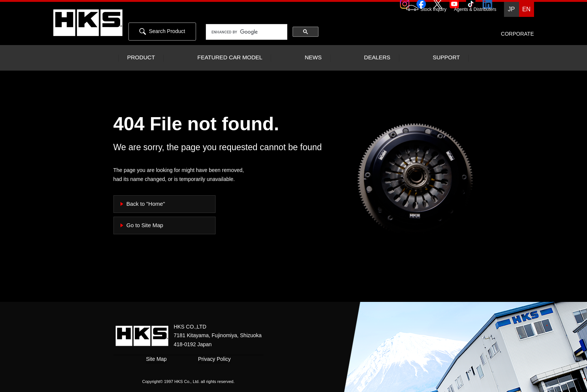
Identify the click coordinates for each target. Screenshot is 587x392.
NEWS (313, 57)
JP (511, 9)
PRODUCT (141, 57)
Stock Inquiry (423, 9)
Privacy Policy (214, 359)
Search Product (162, 32)
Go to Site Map (145, 225)
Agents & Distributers (475, 9)
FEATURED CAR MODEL (230, 57)
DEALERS (377, 57)
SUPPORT (446, 57)
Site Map (156, 359)
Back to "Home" (146, 204)
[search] (247, 32)
